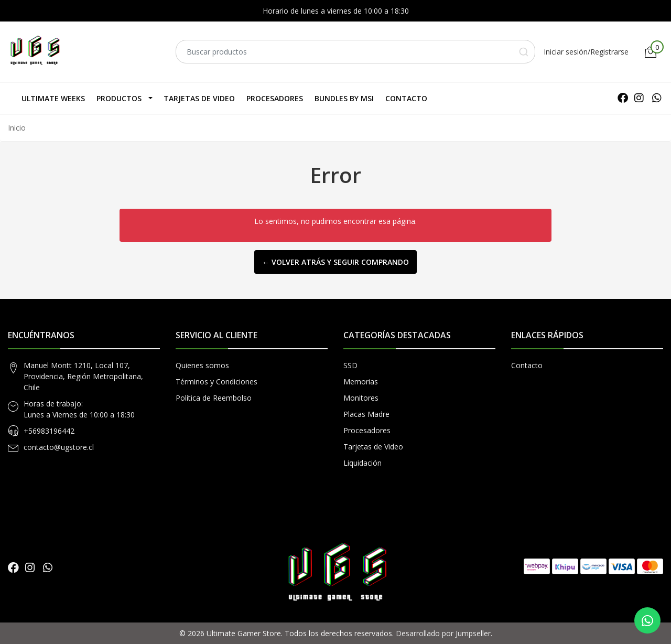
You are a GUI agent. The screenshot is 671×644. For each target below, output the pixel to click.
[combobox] (355, 52)
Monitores (361, 398)
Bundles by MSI (344, 98)
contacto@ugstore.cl (59, 447)
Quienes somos (202, 365)
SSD (350, 365)
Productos (119, 98)
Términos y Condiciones (217, 382)
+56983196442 (49, 431)
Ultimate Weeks (53, 98)
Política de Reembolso (214, 398)
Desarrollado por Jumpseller (443, 633)
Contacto (406, 98)
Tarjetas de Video (199, 98)
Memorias (361, 382)
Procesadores (275, 98)
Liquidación (362, 463)
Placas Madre (366, 414)
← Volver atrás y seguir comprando (335, 262)
